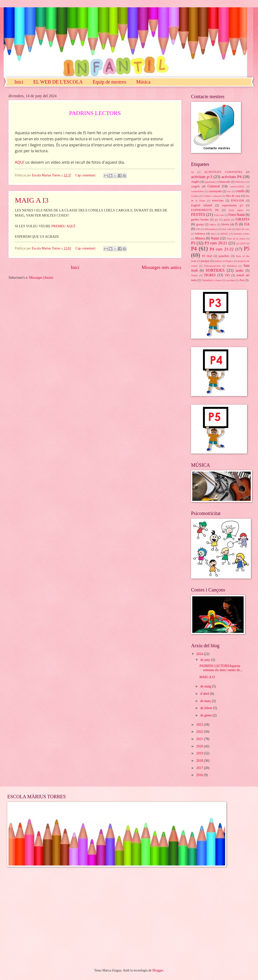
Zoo (242, 280)
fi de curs (219, 215)
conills (240, 191)
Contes (195, 196)
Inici (19, 82)
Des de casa (233, 196)
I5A (247, 224)
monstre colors (241, 234)
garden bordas (200, 219)
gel (216, 219)
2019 (200, 753)
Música (143, 82)
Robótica (232, 266)
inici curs (226, 229)
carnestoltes (197, 191)
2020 (200, 746)
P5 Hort (207, 256)
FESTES (198, 214)
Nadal (215, 238)
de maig (206, 686)
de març (206, 701)
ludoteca (200, 234)
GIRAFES (243, 219)
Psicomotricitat (212, 266)
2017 (200, 768)
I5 (237, 224)
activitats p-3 (202, 177)
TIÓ (227, 275)
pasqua (205, 261)
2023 (200, 725)
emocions (218, 200)
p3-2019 (241, 243)
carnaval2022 (237, 186)
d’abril (205, 694)
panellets (224, 256)
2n (192, 172)
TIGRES (210, 275)
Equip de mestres (110, 82)
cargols (195, 186)
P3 (193, 243)
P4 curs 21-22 (222, 249)
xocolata (230, 280)
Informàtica (211, 229)
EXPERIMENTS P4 (205, 210)
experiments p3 (232, 205)
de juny (206, 660)
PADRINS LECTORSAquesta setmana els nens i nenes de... (221, 668)
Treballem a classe (212, 280)
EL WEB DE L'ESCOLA (58, 82)
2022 (200, 732)
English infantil (202, 205)
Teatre (194, 275)
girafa (227, 219)
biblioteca (240, 182)
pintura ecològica (224, 261)
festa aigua (236, 210)
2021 (200, 739)
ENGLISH (237, 200)
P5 (247, 249)
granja (200, 224)
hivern (225, 224)
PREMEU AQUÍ (63, 226)
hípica (213, 224)
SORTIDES (215, 270)
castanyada (215, 191)
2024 (200, 654)
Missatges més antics (161, 267)
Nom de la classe (236, 238)
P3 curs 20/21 (216, 243)
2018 (200, 761)
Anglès (195, 182)
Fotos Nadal (236, 215)
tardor (240, 271)
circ (229, 191)
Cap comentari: (86, 175)
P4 (194, 249)
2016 (200, 775)
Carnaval (214, 186)
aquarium (210, 182)
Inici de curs (243, 229)
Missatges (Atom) (41, 278)
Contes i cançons (212, 196)
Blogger (158, 970)
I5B (198, 229)
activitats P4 (231, 177)
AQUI (20, 162)
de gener (207, 715)
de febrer (207, 708)
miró (213, 234)
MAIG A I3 (32, 200)
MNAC (225, 234)
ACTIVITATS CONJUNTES (223, 172)
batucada (225, 182)
